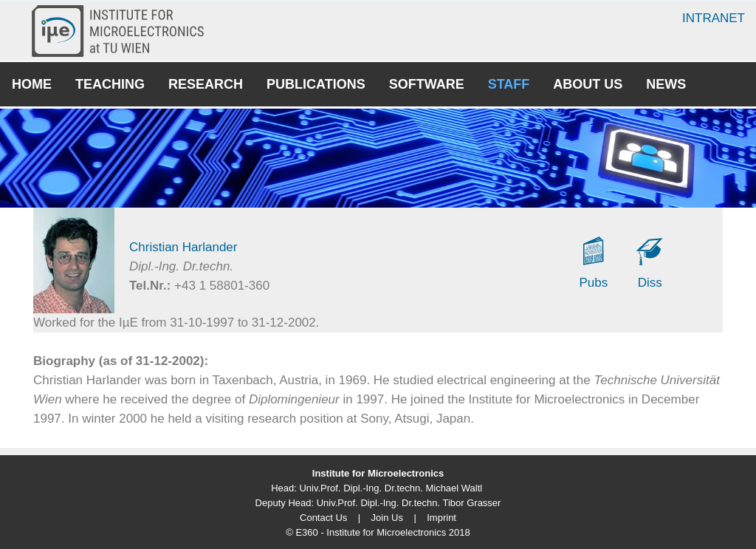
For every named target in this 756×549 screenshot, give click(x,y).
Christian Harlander (183, 247)
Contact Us (323, 518)
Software (427, 84)
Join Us (387, 518)
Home (32, 84)
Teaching (110, 84)
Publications (316, 84)
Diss (650, 283)
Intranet (714, 18)
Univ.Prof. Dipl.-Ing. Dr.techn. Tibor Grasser (409, 503)
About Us (588, 84)
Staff (509, 84)
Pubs (594, 283)
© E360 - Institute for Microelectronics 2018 (378, 532)
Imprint (441, 518)
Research (206, 84)
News (666, 84)
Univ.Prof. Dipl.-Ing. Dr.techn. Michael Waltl (391, 488)
